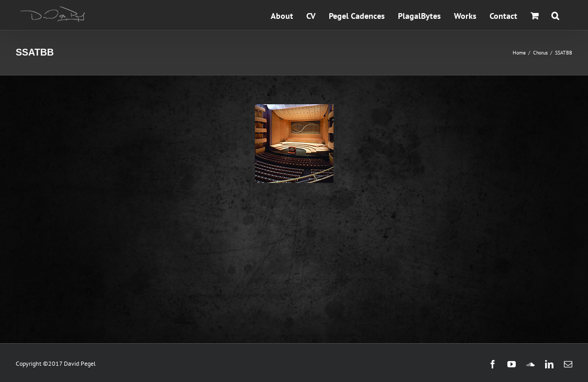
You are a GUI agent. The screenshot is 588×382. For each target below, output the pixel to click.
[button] (555, 15)
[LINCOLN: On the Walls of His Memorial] (294, 110)
